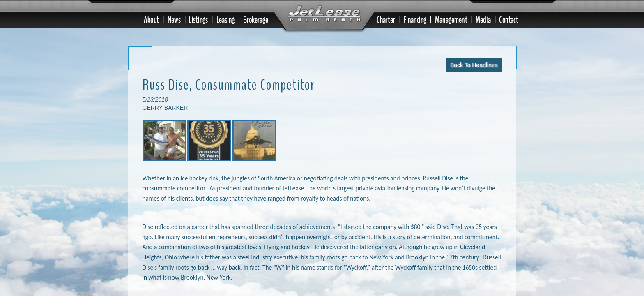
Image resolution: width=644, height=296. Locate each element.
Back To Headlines (474, 45)
